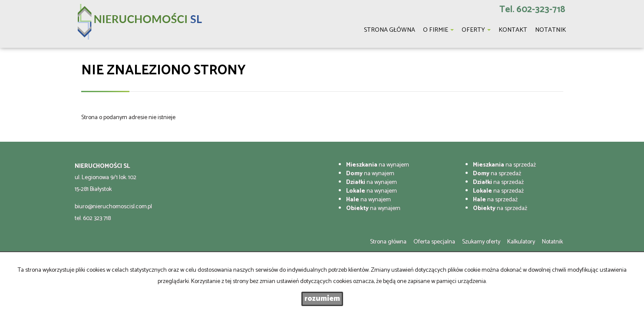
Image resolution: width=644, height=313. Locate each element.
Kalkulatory (521, 242)
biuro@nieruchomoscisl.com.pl (113, 207)
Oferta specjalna (434, 242)
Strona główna (388, 242)
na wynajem (378, 165)
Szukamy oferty (481, 242)
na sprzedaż (504, 165)
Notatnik (552, 242)
